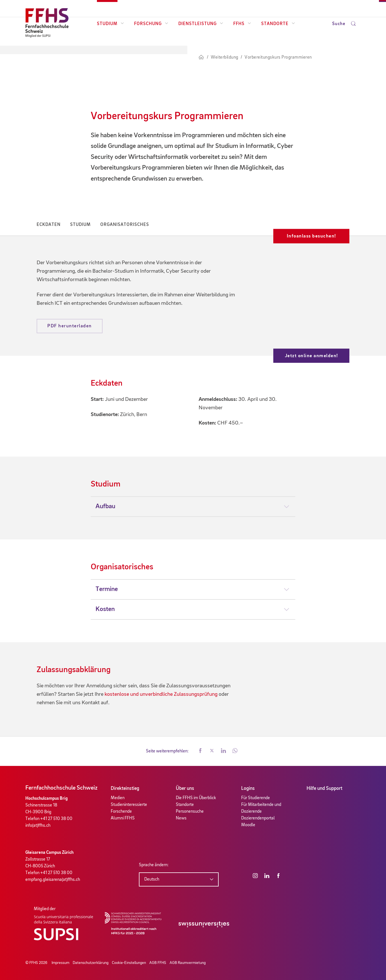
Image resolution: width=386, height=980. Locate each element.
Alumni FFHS (123, 818)
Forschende (121, 812)
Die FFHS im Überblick (196, 798)
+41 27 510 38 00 (56, 819)
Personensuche (190, 812)
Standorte (278, 24)
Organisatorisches (125, 225)
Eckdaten (49, 225)
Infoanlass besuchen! (311, 236)
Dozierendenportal (258, 818)
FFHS (242, 24)
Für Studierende (256, 798)
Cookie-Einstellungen (129, 963)
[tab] (193, 506)
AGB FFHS (158, 963)
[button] (200, 751)
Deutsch (152, 879)
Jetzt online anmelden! (311, 356)
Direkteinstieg (125, 788)
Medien (118, 798)
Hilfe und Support (324, 788)
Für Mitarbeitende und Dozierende (261, 808)
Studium (110, 24)
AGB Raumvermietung (188, 963)
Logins (248, 788)
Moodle (248, 825)
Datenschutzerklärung (91, 963)
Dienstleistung (201, 24)
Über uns (185, 788)
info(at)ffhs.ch (38, 826)
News (181, 818)
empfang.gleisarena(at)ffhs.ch (53, 880)
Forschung (151, 24)
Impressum (60, 963)
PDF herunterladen (70, 326)
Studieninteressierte (129, 805)
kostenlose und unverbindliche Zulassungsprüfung (161, 694)
